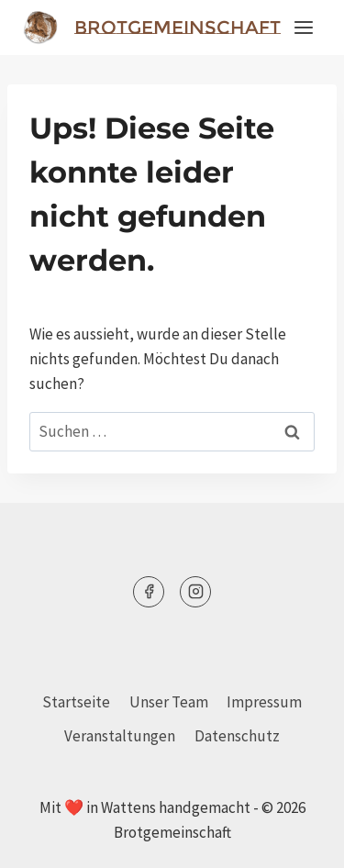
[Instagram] (195, 592)
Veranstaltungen (120, 736)
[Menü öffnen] (303, 27)
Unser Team (169, 702)
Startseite (76, 702)
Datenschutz (237, 736)
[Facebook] (149, 592)
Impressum (264, 702)
